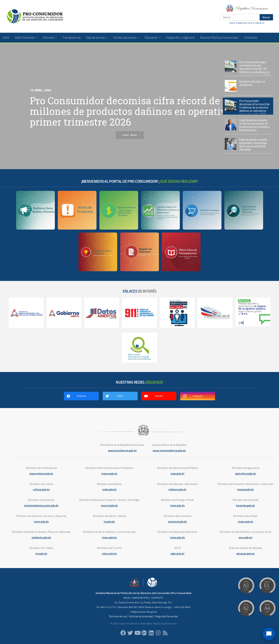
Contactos (251, 37)
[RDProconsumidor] (137, 633)
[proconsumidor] (151, 633)
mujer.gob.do (245, 522)
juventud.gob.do (177, 522)
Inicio (6, 37)
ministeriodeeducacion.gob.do (41, 506)
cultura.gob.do (41, 489)
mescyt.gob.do (109, 506)
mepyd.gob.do (245, 489)
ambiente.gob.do (41, 538)
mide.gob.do (109, 489)
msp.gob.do (245, 538)
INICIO (232, 23)
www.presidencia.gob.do (122, 451)
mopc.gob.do (109, 538)
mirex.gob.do (177, 538)
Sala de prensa (95, 37)
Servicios (48, 37)
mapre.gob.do (109, 474)
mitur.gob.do (109, 554)
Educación (151, 37)
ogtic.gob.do (177, 554)
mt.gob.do (41, 554)
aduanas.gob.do (245, 554)
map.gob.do (177, 474)
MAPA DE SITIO (141, 598)
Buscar (266, 17)
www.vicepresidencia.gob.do (169, 451)
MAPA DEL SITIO (245, 23)
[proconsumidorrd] (130, 633)
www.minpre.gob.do (41, 474)
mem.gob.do (177, 506)
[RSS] (165, 633)
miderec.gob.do (177, 489)
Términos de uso (118, 616)
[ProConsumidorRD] (123, 633)
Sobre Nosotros (25, 37)
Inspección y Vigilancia (180, 37)
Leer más (130, 131)
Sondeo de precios (125, 37)
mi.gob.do (109, 522)
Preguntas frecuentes (166, 616)
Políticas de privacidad (141, 616)
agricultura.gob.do (245, 474)
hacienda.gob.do (245, 506)
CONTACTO (260, 23)
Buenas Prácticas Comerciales (219, 37)
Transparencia (71, 37)
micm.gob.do (41, 522)
